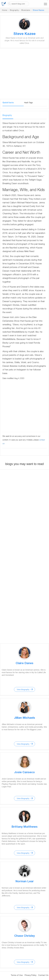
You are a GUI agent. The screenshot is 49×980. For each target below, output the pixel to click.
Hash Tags (28, 103)
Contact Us (43, 975)
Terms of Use (17, 975)
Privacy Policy (30, 975)
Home (5, 10)
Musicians (26, 10)
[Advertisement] (24, 75)
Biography (14, 10)
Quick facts (8, 103)
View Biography (23, 690)
